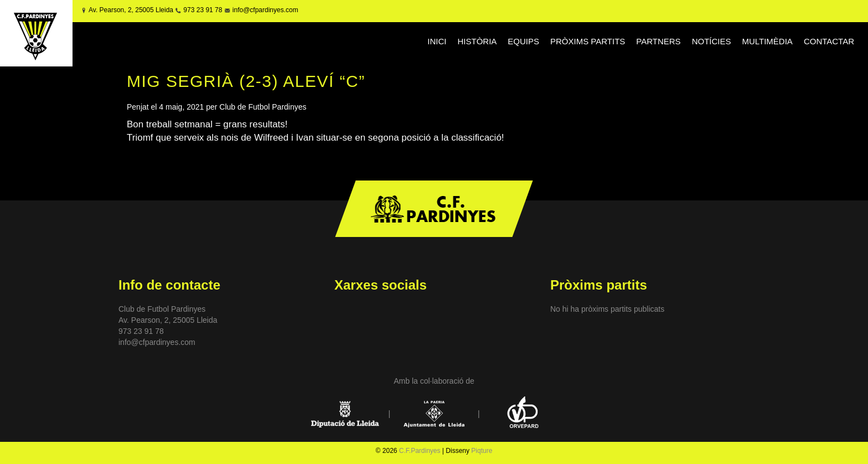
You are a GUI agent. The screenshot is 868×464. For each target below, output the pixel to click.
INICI (437, 41)
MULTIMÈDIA (767, 41)
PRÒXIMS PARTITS (588, 41)
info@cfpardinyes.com (264, 10)
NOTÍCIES (712, 41)
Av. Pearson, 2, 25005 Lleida (131, 10)
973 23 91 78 (203, 10)
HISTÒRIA (477, 41)
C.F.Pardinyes (420, 451)
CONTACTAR (829, 41)
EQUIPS (523, 41)
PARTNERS (658, 41)
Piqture (482, 451)
